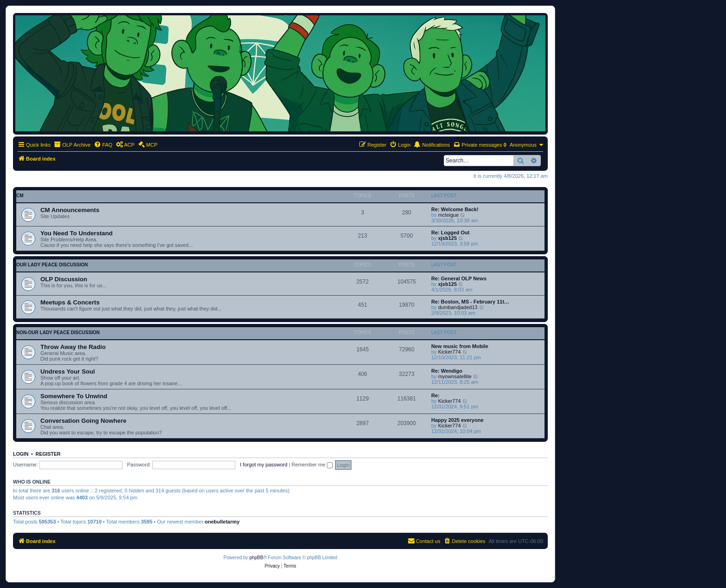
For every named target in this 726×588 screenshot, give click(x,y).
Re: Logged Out (451, 233)
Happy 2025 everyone (457, 420)
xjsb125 (447, 238)
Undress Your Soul (68, 372)
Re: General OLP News (459, 278)
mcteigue (449, 215)
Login (21, 454)
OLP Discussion (64, 279)
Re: (435, 395)
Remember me (312, 465)
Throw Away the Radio (73, 347)
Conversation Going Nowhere (83, 421)
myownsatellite (455, 376)
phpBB (256, 558)
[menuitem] (103, 145)
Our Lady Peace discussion (52, 265)
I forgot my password (264, 465)
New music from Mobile (460, 346)
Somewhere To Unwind (74, 396)
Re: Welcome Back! (455, 209)
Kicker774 (450, 352)
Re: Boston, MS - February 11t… (470, 302)
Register (48, 454)
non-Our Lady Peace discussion (58, 333)
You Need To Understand (77, 233)
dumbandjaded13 (458, 307)
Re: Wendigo (447, 371)
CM (20, 196)
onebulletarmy (222, 522)
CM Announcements (70, 210)
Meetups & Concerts (70, 302)
